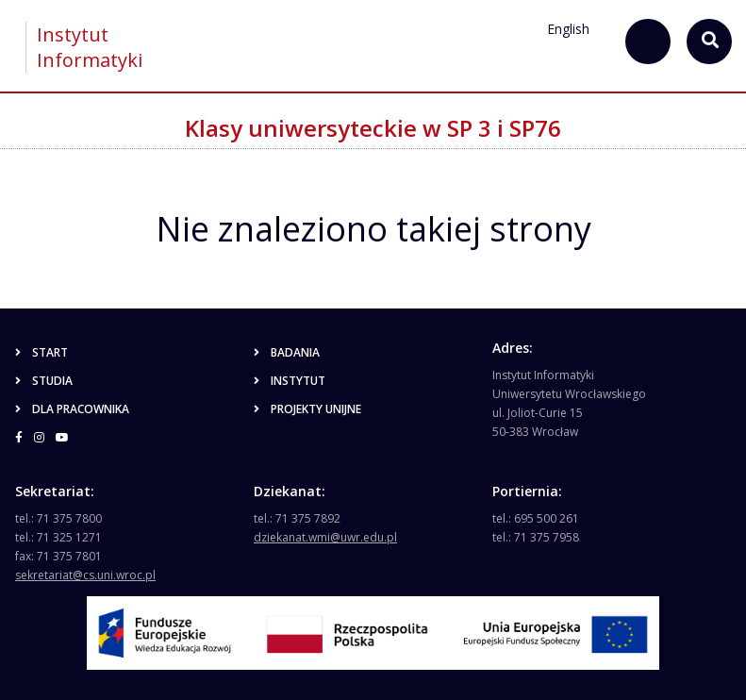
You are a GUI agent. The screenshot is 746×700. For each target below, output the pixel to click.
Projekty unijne (307, 409)
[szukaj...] (648, 42)
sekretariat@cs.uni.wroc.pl (85, 575)
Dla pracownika (72, 409)
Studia (44, 381)
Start (41, 352)
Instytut (290, 381)
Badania (287, 352)
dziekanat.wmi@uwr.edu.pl (325, 537)
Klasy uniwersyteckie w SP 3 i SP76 (373, 128)
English (568, 29)
